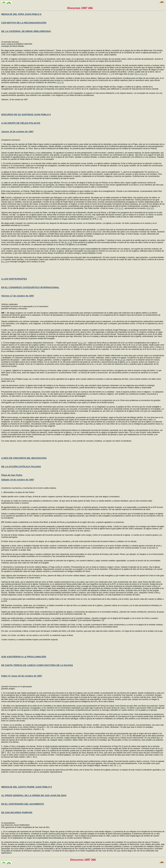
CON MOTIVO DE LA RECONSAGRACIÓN (24, 23)
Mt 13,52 (121, 360)
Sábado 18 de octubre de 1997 (18, 480)
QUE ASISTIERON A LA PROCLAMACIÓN (24, 657)
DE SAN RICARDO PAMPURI (17, 812)
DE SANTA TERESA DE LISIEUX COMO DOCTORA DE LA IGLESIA (37, 665)
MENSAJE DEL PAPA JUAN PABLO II (21, 14)
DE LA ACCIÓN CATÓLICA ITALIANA (21, 466)
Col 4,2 (150, 208)
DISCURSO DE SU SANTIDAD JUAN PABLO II (26, 114)
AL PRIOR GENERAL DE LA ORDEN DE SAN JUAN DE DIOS (34, 795)
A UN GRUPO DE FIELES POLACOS (21, 123)
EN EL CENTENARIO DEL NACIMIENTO (23, 804)
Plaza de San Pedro (12, 475)
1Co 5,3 (82, 343)
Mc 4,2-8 (68, 242)
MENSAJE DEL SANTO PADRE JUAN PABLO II (26, 787)
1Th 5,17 (119, 208)
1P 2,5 (60, 82)
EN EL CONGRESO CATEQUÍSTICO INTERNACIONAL (30, 287)
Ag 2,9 (144, 74)
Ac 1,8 (4, 262)
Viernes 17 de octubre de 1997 (18, 296)
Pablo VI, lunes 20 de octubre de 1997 (22, 676)
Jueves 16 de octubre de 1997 (17, 132)
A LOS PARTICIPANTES (14, 279)
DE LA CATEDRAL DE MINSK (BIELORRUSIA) (26, 31)
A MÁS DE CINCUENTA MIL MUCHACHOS (24, 458)
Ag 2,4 (138, 74)
